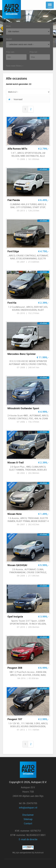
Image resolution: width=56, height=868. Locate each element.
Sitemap (28, 819)
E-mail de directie (28, 839)
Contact (28, 823)
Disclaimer (28, 815)
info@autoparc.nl (28, 808)
